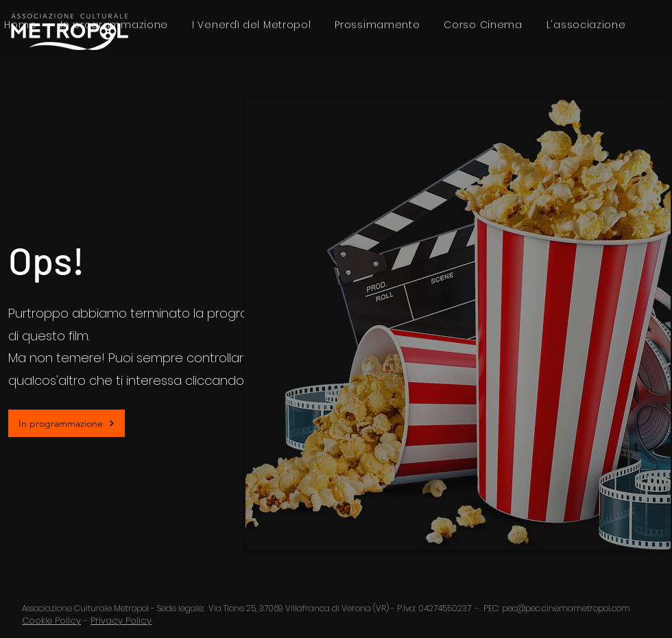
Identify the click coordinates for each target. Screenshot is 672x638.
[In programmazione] (67, 423)
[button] (586, 25)
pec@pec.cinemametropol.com (566, 608)
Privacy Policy (121, 621)
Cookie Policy (51, 621)
